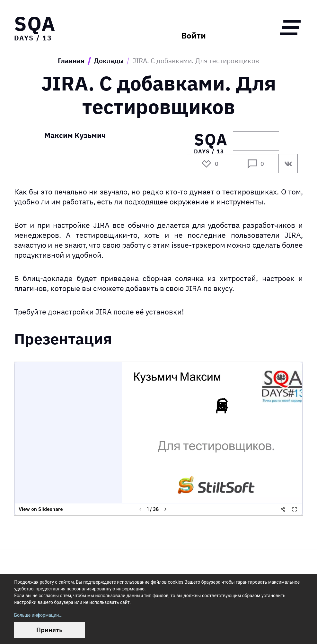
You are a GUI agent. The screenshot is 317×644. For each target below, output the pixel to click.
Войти (194, 36)
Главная (71, 61)
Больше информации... (38, 615)
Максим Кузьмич (75, 136)
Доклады (109, 61)
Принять (49, 630)
